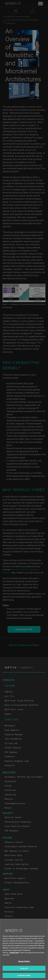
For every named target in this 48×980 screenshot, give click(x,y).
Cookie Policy (14, 955)
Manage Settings (24, 964)
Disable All (24, 971)
